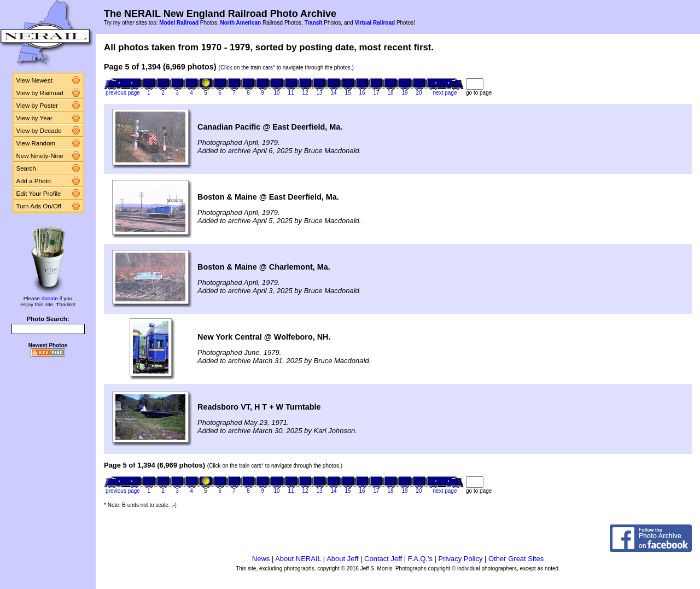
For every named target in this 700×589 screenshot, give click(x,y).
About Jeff (342, 559)
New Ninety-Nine (40, 156)
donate (50, 298)
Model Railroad (179, 23)
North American (240, 23)
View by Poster (37, 106)
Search (27, 168)
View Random (36, 143)
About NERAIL (298, 559)
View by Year (34, 118)
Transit (314, 23)
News (261, 559)
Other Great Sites (516, 559)
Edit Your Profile (39, 194)
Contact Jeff (383, 559)
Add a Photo (34, 181)
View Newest (34, 80)
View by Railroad (40, 93)
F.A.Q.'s (420, 559)
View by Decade (39, 131)
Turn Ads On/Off (39, 206)
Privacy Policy (461, 559)
